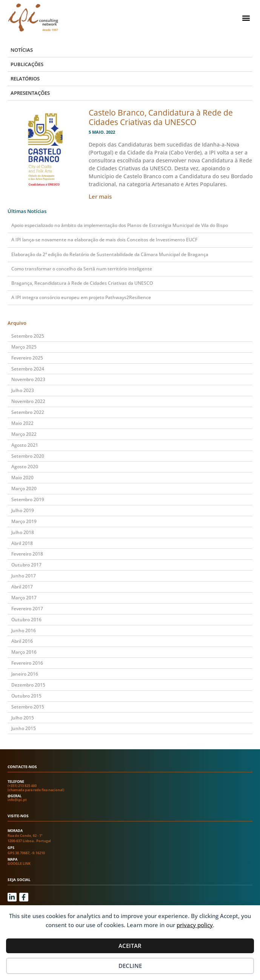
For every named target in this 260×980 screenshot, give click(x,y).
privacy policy (195, 925)
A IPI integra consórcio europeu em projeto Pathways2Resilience (81, 297)
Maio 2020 (22, 478)
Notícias (22, 50)
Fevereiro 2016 (27, 663)
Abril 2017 (22, 587)
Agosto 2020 (25, 467)
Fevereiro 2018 (27, 554)
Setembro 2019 (28, 499)
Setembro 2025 (28, 336)
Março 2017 (24, 598)
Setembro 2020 (28, 456)
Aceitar (130, 946)
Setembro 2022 (28, 412)
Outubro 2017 (26, 565)
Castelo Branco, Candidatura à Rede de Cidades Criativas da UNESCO (161, 117)
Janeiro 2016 (25, 674)
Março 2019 (24, 521)
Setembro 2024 (28, 369)
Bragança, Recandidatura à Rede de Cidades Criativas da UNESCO (82, 283)
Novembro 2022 (28, 401)
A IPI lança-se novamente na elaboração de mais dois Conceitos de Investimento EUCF (104, 240)
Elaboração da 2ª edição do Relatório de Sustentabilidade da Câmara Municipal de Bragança (110, 254)
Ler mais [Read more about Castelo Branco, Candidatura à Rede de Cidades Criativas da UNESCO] (100, 196)
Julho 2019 (23, 510)
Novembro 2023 (28, 379)
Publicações (27, 64)
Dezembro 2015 (28, 685)
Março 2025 (24, 347)
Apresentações (30, 93)
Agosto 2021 (25, 445)
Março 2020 (24, 488)
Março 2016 (24, 652)
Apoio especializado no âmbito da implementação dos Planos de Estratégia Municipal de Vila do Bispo (120, 225)
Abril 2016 (22, 641)
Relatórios (25, 79)
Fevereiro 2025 (27, 358)
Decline (130, 966)
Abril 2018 (22, 543)
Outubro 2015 (26, 696)
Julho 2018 (23, 532)
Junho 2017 (24, 576)
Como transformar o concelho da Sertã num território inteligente (82, 269)
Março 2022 (24, 434)
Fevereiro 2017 (27, 609)
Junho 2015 (24, 728)
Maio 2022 (22, 423)
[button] (246, 18)
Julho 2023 (23, 390)
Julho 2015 (23, 718)
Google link (19, 863)
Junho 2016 (24, 630)
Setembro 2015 (28, 707)
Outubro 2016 (26, 620)
